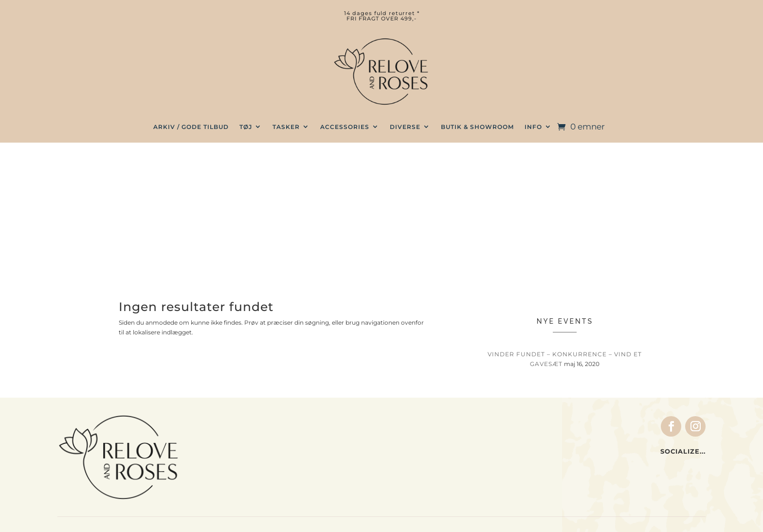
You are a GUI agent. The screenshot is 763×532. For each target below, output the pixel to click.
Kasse (419, 420)
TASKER (286, 127)
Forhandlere (605, 459)
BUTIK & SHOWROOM (477, 127)
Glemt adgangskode (443, 469)
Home (242, 448)
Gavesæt (248, 458)
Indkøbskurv (430, 429)
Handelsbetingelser (618, 420)
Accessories (345, 127)
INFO (533, 127)
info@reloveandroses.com (103, 454)
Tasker (245, 428)
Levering (599, 439)
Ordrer (419, 439)
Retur (593, 449)
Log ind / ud (429, 459)
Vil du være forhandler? (626, 469)
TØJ (246, 127)
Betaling (598, 429)
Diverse (405, 127)
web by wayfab (448, 517)
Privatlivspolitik (612, 479)
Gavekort (249, 468)
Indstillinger (430, 449)
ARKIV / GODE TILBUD (191, 127)
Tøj (238, 418)
